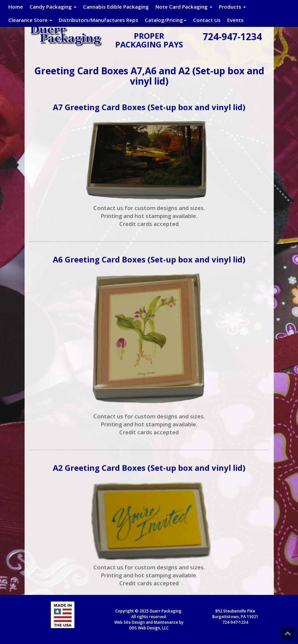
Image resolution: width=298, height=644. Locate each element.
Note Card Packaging (184, 7)
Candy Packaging (53, 7)
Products (232, 7)
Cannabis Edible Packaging (116, 7)
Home (16, 7)
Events (235, 20)
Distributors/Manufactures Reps (99, 20)
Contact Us (207, 20)
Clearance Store (30, 20)
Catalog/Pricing (166, 20)
